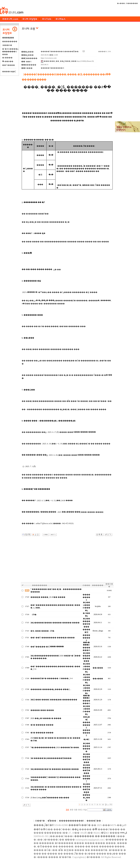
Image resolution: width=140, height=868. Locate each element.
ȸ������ (132, 3)
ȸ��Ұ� (40, 821)
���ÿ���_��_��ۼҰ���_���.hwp (60, 61)
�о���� (7, 58)
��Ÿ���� (9, 65)
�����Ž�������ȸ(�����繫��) (60, 51)
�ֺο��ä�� (8, 61)
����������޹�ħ (71, 821)
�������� (10, 41)
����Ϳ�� (8, 38)
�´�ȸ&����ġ (10, 49)
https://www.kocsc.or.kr (49, 58)
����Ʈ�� (94, 821)
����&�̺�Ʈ (9, 72)
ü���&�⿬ (7, 45)
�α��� (121, 3)
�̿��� (52, 821)
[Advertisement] (67, 42)
